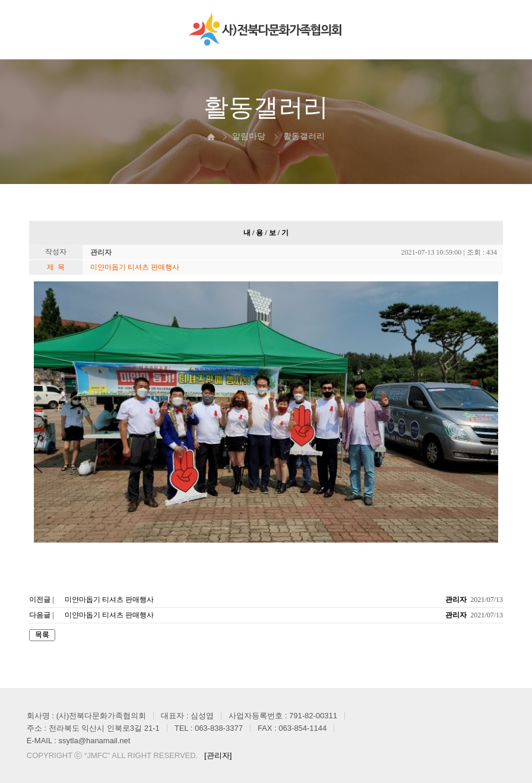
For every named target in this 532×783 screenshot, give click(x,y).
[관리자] (218, 755)
